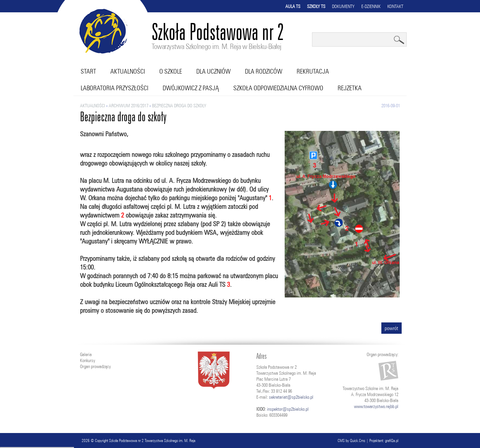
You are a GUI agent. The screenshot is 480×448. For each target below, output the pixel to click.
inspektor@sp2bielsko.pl (288, 409)
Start (88, 71)
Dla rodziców (264, 71)
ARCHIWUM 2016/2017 (128, 106)
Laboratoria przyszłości (114, 88)
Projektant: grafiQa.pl (384, 441)
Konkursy (87, 360)
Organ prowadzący (95, 366)
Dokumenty (343, 6)
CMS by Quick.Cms (351, 441)
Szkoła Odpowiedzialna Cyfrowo (278, 88)
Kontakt (395, 6)
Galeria (86, 354)
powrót (391, 328)
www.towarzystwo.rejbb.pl (376, 406)
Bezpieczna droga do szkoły (179, 106)
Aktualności (128, 71)
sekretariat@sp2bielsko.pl (291, 397)
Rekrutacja (313, 71)
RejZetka (350, 88)
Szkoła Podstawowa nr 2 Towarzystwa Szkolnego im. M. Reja (152, 441)
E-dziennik (371, 6)
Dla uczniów (213, 71)
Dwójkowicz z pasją (191, 88)
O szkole (171, 71)
